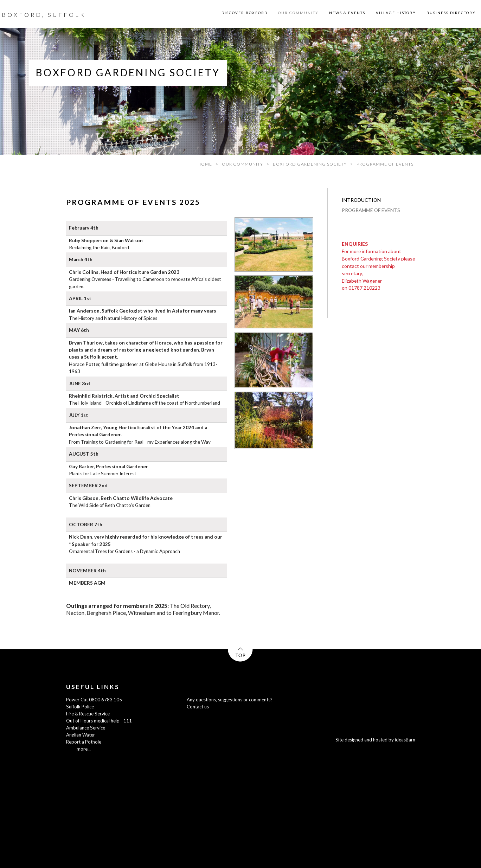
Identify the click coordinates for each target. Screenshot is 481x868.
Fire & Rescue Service (88, 714)
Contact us (198, 707)
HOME (205, 164)
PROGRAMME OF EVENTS (371, 210)
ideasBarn (405, 740)
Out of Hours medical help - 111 (99, 721)
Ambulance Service (86, 728)
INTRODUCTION (361, 200)
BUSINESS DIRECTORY (451, 13)
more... (84, 749)
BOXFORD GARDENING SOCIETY (310, 164)
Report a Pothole (84, 742)
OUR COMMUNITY (298, 13)
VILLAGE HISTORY (396, 13)
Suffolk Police (80, 707)
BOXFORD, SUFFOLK (44, 15)
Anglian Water (81, 735)
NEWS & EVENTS (347, 13)
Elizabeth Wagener (362, 281)
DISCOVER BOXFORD (245, 13)
